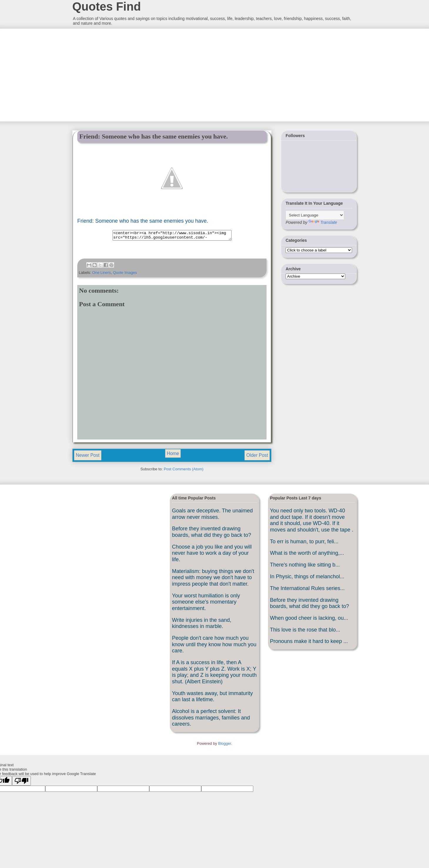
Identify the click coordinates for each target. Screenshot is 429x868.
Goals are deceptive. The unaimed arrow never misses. (212, 516)
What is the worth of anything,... (307, 555)
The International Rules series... (307, 590)
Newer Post (88, 457)
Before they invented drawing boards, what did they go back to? (211, 534)
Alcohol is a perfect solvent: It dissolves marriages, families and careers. (211, 719)
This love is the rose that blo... (305, 632)
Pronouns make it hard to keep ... (309, 643)
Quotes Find (107, 6)
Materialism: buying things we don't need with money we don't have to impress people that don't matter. (213, 579)
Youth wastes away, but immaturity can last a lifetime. (212, 698)
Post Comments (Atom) (184, 471)
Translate (323, 222)
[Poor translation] (21, 783)
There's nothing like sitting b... (305, 567)
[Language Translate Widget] (315, 215)
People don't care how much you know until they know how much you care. (214, 646)
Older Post (257, 457)
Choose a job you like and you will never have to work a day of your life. (212, 555)
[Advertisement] (116, 74)
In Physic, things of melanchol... (307, 578)
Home (173, 455)
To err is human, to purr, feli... (304, 543)
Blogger (224, 745)
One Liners (102, 274)
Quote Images (125, 274)
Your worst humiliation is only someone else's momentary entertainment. (206, 604)
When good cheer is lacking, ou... (309, 620)
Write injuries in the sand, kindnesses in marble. (202, 625)
